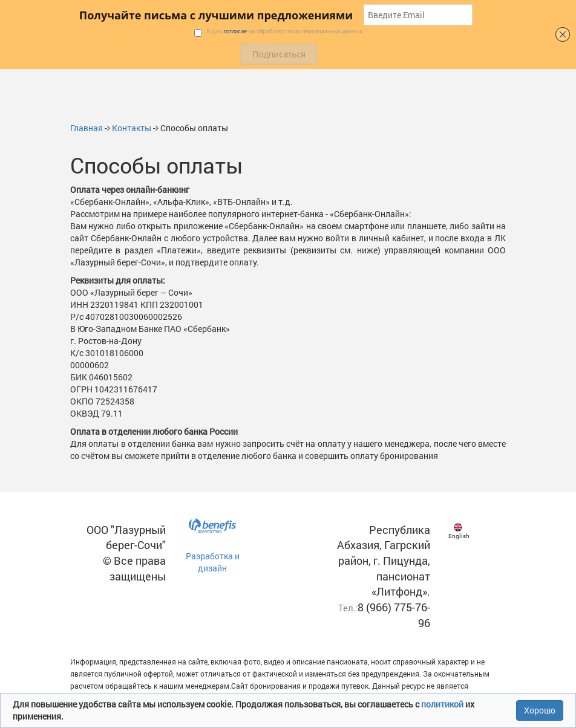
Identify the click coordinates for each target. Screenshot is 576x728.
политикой (443, 704)
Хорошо (540, 710)
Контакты (132, 128)
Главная (87, 128)
